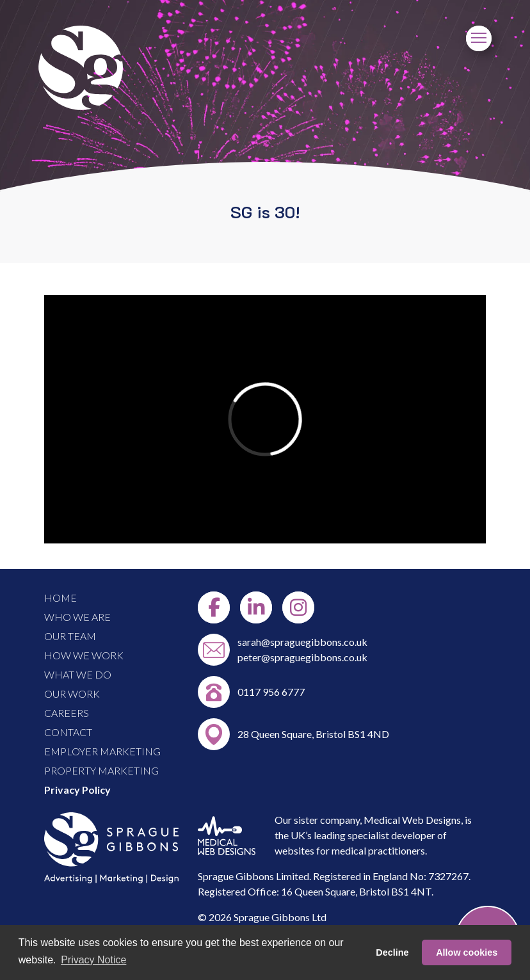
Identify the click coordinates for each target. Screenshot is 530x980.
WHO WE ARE (77, 617)
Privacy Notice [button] (93, 960)
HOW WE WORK (84, 655)
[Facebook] (214, 607)
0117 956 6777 (271, 692)
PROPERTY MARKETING (101, 770)
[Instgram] (298, 607)
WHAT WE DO (78, 674)
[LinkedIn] (256, 607)
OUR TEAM (70, 636)
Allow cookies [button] (467, 952)
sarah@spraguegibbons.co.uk (302, 642)
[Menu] (479, 38)
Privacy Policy (77, 790)
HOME (60, 598)
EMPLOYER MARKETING (102, 751)
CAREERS (67, 713)
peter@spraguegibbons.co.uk (302, 657)
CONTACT (68, 732)
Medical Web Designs (412, 820)
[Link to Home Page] (81, 106)
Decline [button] (392, 952)
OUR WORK (72, 694)
